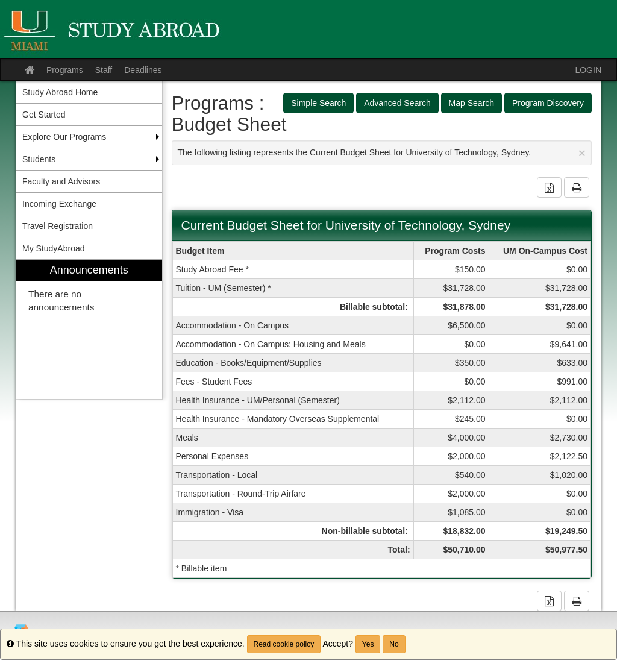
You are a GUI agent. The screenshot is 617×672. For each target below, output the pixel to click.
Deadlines (143, 70)
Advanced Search (397, 103)
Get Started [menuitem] (44, 115)
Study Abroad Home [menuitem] (60, 92)
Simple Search (318, 103)
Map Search (471, 103)
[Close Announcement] (582, 153)
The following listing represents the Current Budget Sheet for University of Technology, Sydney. (382, 153)
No (394, 644)
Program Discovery (548, 103)
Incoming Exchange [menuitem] (59, 204)
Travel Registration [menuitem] (58, 226)
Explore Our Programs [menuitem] (64, 137)
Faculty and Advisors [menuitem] (61, 181)
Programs (65, 70)
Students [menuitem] (39, 159)
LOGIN (588, 70)
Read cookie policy (284, 644)
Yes (368, 644)
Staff (104, 70)
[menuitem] (89, 329)
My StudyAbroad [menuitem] (54, 248)
